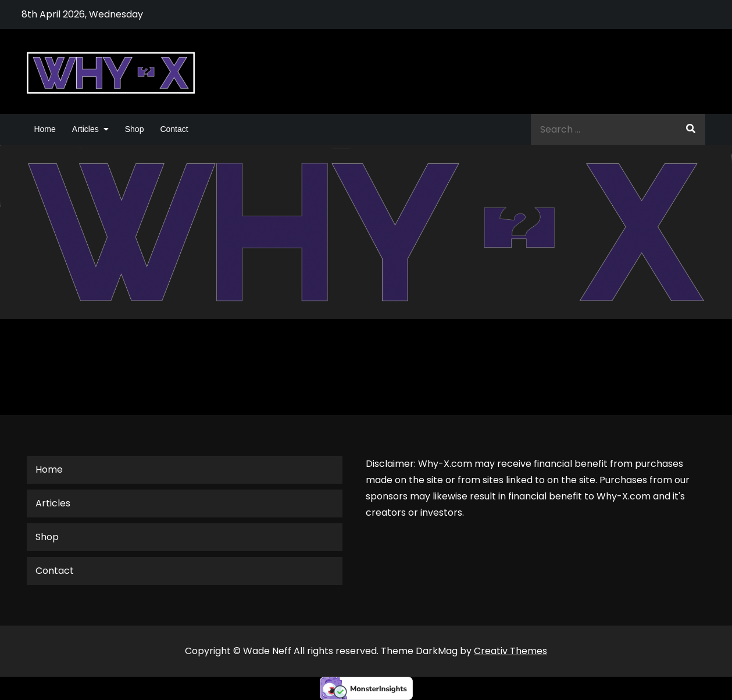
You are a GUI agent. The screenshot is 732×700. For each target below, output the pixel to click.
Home (44, 129)
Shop (135, 129)
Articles (85, 129)
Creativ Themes (510, 651)
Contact (174, 129)
